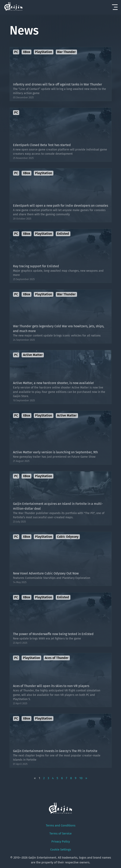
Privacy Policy (61, 842)
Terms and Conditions (61, 825)
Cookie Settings (61, 850)
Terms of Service (60, 833)
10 (81, 778)
